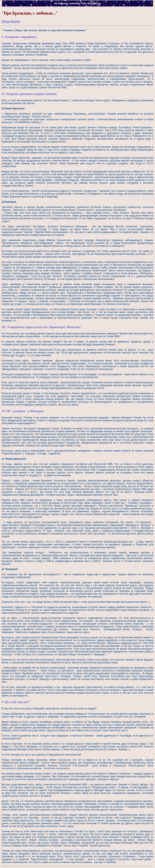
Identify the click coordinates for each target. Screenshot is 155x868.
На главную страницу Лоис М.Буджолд (77, 3)
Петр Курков (11, 21)
